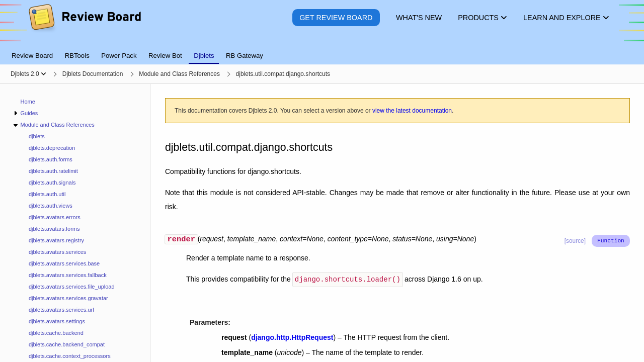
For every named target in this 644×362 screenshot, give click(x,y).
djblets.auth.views (51, 206)
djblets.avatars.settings (57, 321)
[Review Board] (84, 25)
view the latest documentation (412, 111)
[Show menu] (44, 74)
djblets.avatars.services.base (64, 263)
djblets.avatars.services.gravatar (68, 298)
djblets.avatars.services (57, 252)
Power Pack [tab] (119, 56)
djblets (37, 136)
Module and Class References (57, 125)
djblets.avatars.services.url (61, 310)
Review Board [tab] (32, 56)
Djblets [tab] (204, 56)
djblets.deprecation (52, 148)
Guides (29, 113)
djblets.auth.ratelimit (53, 171)
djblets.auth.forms (51, 159)
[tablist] (322, 50)
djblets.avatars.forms (54, 229)
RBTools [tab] (77, 56)
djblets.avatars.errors (55, 217)
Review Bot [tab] (165, 56)
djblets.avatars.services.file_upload (72, 287)
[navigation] (75, 223)
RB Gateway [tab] (245, 56)
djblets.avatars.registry (56, 240)
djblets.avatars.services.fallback (68, 275)
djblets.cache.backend (56, 333)
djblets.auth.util (47, 194)
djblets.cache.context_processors (70, 356)
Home (28, 102)
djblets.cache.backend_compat (67, 344)
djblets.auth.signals (52, 183)
